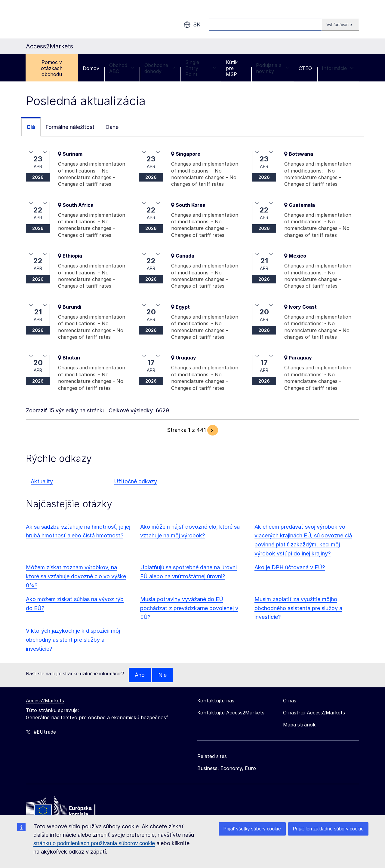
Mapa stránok (299, 725)
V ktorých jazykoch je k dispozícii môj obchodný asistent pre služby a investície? (73, 640)
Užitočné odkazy (136, 481)
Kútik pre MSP (232, 68)
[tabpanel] (192, 293)
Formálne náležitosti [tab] (71, 127)
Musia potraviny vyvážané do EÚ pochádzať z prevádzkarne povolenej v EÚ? (189, 608)
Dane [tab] (112, 127)
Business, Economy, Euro (227, 768)
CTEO (305, 68)
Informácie (338, 68)
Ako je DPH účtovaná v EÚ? (290, 567)
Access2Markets (45, 701)
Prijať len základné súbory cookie (328, 829)
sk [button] (192, 25)
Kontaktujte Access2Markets (231, 713)
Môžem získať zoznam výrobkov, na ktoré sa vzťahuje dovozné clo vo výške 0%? (76, 576)
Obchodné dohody (160, 68)
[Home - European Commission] (69, 808)
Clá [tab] (31, 127)
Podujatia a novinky (272, 68)
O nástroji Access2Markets (314, 713)
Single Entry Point (201, 68)
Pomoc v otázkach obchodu (52, 68)
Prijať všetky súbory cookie (252, 829)
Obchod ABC (122, 68)
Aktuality (42, 481)
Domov (91, 68)
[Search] (340, 25)
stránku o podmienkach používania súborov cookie (94, 843)
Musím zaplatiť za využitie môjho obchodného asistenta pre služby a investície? (298, 608)
